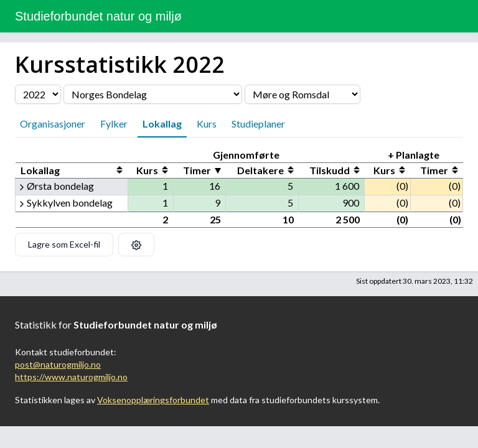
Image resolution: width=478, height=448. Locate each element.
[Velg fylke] (302, 94)
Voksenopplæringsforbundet (153, 400)
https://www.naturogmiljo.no (71, 377)
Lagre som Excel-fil (64, 244)
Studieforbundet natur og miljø (98, 16)
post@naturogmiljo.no (58, 364)
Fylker (114, 124)
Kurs (207, 124)
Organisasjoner (53, 124)
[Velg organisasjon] (153, 94)
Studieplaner (258, 124)
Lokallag (162, 124)
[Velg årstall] (38, 94)
